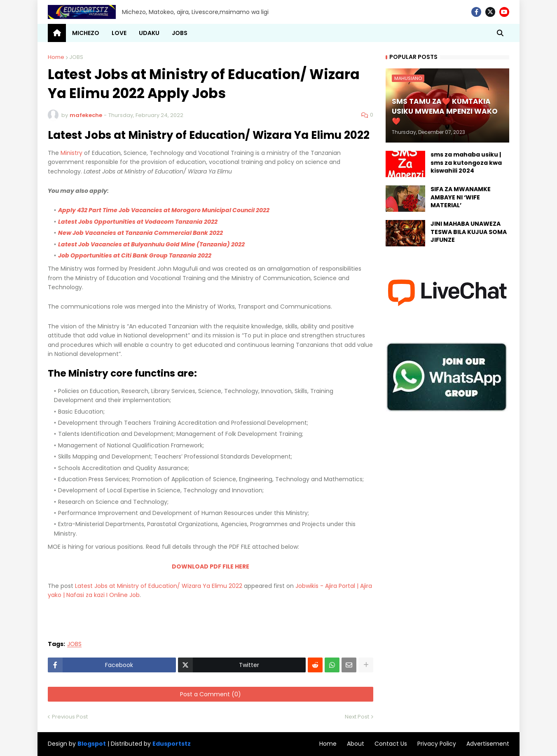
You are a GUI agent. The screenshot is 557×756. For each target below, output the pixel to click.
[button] (500, 33)
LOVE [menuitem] (119, 33)
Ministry (71, 153)
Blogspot (92, 744)
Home (56, 57)
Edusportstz (172, 744)
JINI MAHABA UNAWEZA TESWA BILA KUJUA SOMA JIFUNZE (469, 232)
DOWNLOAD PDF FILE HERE (211, 566)
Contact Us (391, 744)
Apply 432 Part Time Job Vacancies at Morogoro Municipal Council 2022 (164, 210)
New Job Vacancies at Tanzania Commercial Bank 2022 (140, 233)
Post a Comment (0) (211, 694)
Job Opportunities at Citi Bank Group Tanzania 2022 (135, 255)
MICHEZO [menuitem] (86, 33)
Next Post (357, 717)
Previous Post (70, 717)
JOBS (76, 57)
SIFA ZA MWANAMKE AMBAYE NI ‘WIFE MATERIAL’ (461, 197)
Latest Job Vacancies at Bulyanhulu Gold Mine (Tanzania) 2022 (151, 244)
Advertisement (488, 744)
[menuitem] (57, 33)
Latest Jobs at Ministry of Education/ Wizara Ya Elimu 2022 (159, 586)
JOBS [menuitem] (180, 33)
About (356, 744)
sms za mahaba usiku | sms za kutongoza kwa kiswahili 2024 (466, 163)
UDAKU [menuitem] (149, 33)
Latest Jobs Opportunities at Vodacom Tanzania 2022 (138, 222)
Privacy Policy (437, 744)
